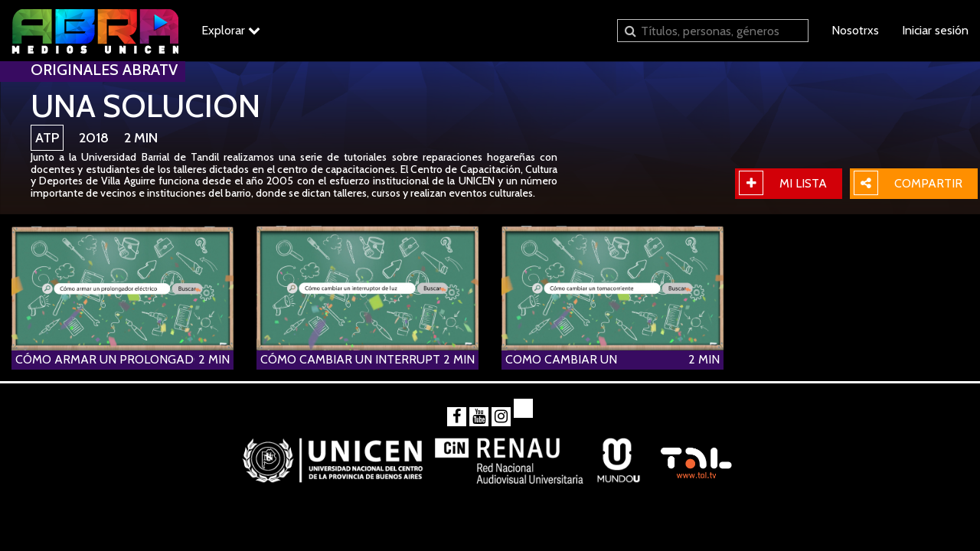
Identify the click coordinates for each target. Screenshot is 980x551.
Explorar (231, 30)
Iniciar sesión (935, 30)
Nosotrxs (855, 30)
